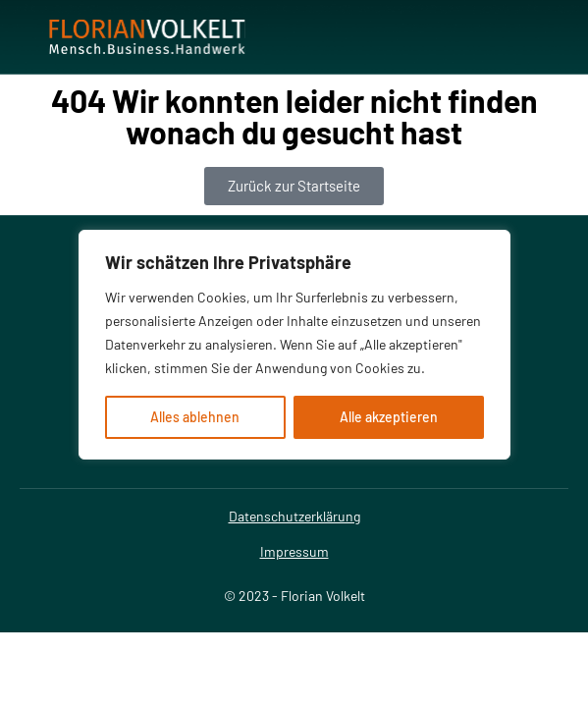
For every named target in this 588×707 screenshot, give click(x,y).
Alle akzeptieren (389, 417)
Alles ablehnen (195, 417)
